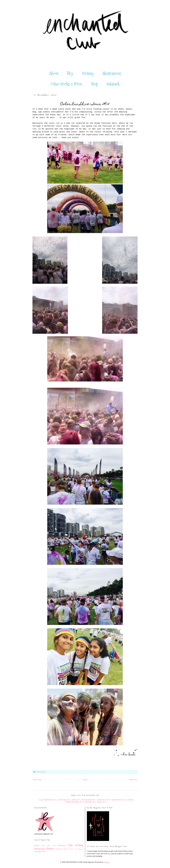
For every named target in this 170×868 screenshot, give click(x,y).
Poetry (50, 849)
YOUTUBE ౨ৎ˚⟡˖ (65, 800)
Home (85, 780)
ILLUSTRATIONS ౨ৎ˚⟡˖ (48, 800)
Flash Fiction (52, 846)
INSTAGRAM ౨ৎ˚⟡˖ (89, 800)
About (54, 73)
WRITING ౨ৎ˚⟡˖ (91, 802)
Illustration (62, 845)
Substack (113, 84)
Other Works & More (66, 84)
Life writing (76, 845)
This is (81, 849)
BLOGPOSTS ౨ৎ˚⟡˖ (119, 800)
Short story (73, 849)
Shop (94, 84)
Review (66, 849)
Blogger (107, 862)
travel (43, 851)
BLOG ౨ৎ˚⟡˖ (102, 802)
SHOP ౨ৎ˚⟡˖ (77, 800)
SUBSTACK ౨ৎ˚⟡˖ (104, 800)
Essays (37, 845)
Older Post (133, 780)
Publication (59, 849)
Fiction (43, 846)
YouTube (37, 851)
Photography (40, 849)
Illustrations (112, 73)
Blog (70, 73)
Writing (88, 73)
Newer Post (37, 780)
